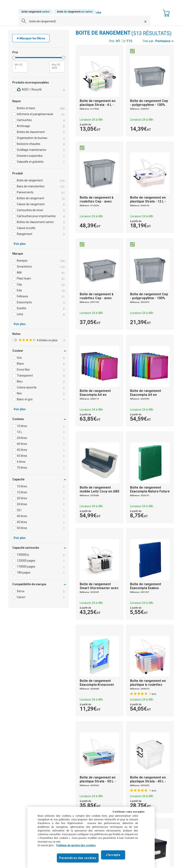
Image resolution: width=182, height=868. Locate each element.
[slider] (14, 58)
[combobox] (84, 21)
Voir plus (20, 244)
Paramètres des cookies (78, 858)
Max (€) (56, 65)
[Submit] (22, 22)
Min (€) (18, 65)
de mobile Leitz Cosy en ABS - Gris (100, 491)
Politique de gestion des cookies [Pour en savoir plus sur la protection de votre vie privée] (76, 845)
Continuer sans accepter (129, 812)
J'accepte (113, 855)
